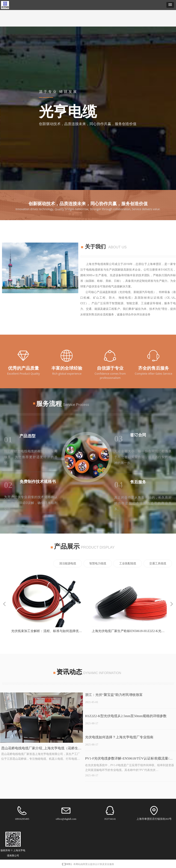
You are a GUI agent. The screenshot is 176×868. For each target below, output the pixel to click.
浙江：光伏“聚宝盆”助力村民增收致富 (114, 695)
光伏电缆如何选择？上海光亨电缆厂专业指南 (119, 737)
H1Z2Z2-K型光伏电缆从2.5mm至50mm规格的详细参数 (126, 716)
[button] (170, 5)
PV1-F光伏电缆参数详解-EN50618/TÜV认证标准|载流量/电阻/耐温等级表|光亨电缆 (129, 759)
